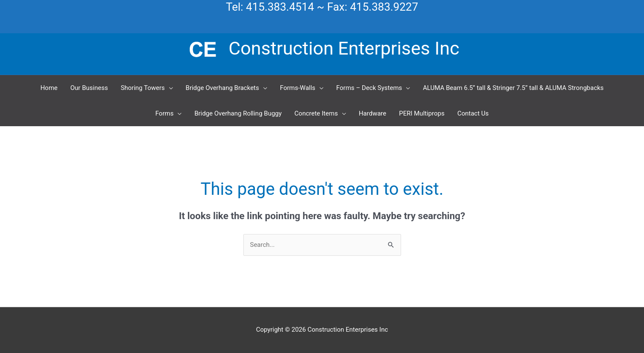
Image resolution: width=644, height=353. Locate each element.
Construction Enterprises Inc (344, 48)
